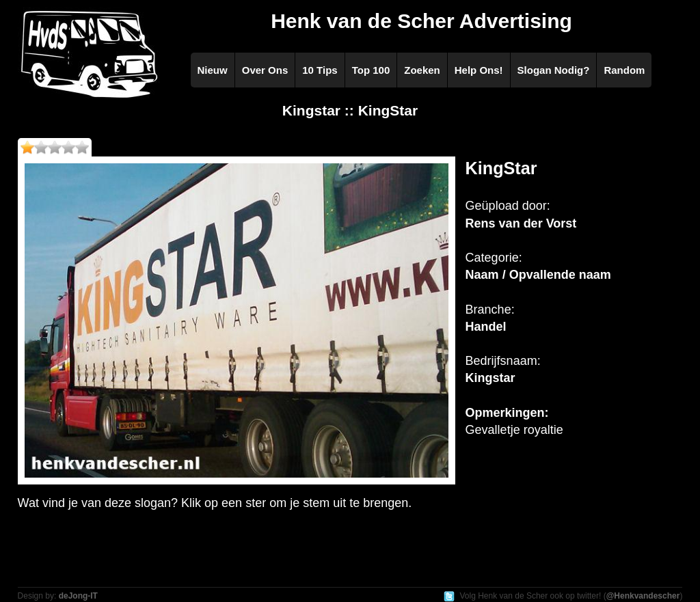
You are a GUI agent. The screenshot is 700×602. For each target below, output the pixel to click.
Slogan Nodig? (554, 70)
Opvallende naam (560, 275)
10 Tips (320, 70)
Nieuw (213, 70)
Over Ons (265, 70)
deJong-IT (78, 596)
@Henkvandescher (643, 596)
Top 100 (371, 70)
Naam (482, 275)
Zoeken (422, 70)
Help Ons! (479, 70)
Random (624, 70)
